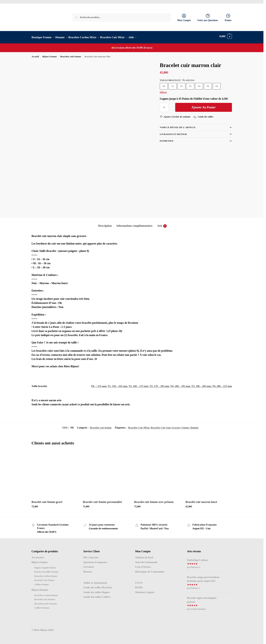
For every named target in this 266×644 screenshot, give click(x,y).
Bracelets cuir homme (45, 597)
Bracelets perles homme (46, 602)
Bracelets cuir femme (71, 55)
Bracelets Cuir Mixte (139, 426)
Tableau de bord (144, 556)
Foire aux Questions (208, 17)
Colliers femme (42, 583)
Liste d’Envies (143, 565)
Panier (228, 17)
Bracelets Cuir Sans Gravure (166, 426)
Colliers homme (42, 606)
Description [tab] (105, 224)
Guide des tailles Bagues (97, 590)
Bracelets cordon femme (46, 574)
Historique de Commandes (150, 570)
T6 (217, 84)
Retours (88, 570)
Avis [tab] (162, 224)
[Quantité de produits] (164, 105)
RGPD (139, 586)
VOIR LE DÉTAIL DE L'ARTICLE (178, 125)
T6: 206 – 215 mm (222, 384)
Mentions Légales (145, 590)
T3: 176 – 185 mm (159, 384)
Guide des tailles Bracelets (98, 586)
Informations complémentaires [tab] (134, 224)
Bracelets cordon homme (46, 593)
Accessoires (38, 556)
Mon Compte (184, 17)
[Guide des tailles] (204, 115)
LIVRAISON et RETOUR (173, 132)
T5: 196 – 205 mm (201, 384)
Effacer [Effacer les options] (163, 90)
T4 (199, 84)
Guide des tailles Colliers (97, 595)
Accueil (35, 55)
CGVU (139, 581)
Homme (194, 426)
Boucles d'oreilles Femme (47, 570)
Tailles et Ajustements (95, 581)
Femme (185, 426)
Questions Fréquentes (95, 560)
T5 (208, 84)
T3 (190, 84)
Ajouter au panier (204, 105)
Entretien (167, 139)
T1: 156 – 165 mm (117, 384)
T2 (181, 84)
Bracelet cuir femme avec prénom (154, 500)
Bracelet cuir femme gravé (47, 500)
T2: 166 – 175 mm (138, 384)
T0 (164, 84)
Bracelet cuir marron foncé (201, 500)
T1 (172, 84)
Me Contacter (91, 556)
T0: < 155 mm (99, 384)
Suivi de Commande (146, 560)
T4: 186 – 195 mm (180, 384)
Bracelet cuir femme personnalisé (102, 500)
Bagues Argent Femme (45, 566)
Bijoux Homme (40, 588)
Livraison (89, 565)
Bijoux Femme (50, 55)
